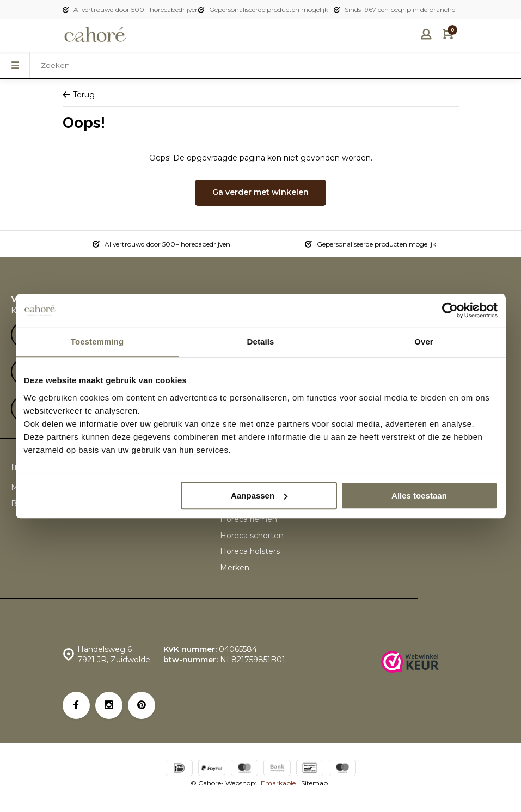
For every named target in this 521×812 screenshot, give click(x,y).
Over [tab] (424, 342)
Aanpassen (259, 496)
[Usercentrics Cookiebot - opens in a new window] (450, 310)
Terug (79, 95)
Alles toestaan (419, 496)
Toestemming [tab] (97, 342)
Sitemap (314, 783)
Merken (235, 568)
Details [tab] (261, 342)
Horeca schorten (252, 536)
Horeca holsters (250, 551)
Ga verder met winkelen (260, 192)
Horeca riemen (249, 519)
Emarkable (278, 783)
